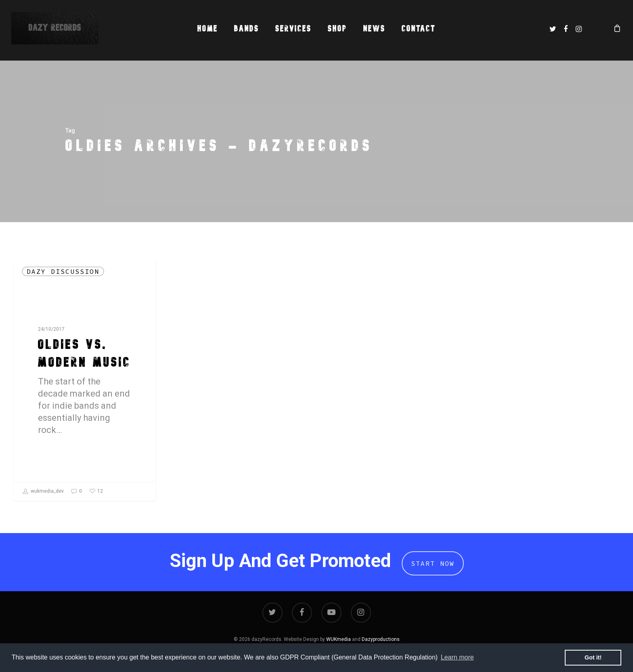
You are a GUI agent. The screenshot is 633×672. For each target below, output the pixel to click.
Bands (247, 28)
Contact (419, 28)
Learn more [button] (457, 657)
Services (293, 28)
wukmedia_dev (43, 491)
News (374, 28)
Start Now (433, 563)
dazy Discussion (63, 271)
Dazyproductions (381, 639)
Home (208, 28)
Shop (337, 28)
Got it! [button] (593, 657)
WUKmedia (339, 639)
